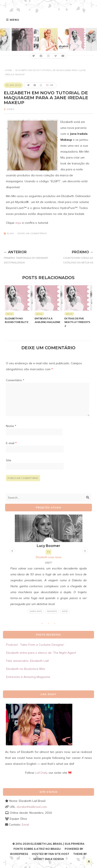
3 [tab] (57, 625)
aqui (18, 223)
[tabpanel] (48, 564)
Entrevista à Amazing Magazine (28, 677)
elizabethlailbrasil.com (32, 807)
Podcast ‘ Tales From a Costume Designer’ (35, 645)
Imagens (52, 611)
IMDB (65, 611)
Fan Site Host (59, 854)
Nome (11, 426)
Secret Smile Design (48, 859)
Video (11, 109)
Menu (14, 20)
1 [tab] (44, 625)
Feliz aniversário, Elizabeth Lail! (27, 661)
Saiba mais (36, 611)
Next (85, 550)
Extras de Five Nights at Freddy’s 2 (77, 322)
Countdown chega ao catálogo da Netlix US (72, 256)
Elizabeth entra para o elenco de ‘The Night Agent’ (41, 653)
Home (8, 70)
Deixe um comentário (32, 233)
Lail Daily (41, 773)
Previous (12, 550)
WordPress (19, 854)
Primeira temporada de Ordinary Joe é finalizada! (27, 256)
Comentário (15, 380)
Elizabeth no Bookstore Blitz (26, 669)
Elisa (11, 233)
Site (9, 460)
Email (25, 825)
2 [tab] (51, 625)
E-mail (11, 443)
